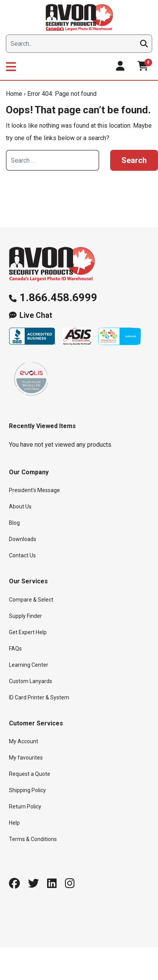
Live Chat (36, 315)
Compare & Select (31, 600)
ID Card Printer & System (39, 697)
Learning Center (29, 665)
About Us (20, 506)
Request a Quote (30, 774)
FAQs (15, 649)
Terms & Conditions (33, 839)
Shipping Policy (27, 790)
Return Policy (25, 807)
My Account (24, 741)
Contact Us (22, 555)
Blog (14, 523)
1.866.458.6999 (58, 297)
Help (14, 823)
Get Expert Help (28, 632)
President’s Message (34, 490)
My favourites (26, 758)
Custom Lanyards (31, 681)
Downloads (23, 539)
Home (14, 94)
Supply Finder (25, 616)
